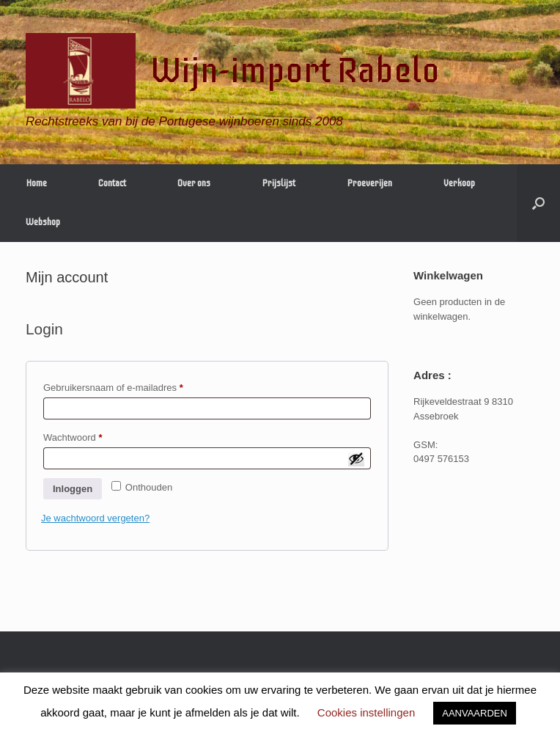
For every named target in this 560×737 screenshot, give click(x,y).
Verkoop (459, 183)
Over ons (194, 183)
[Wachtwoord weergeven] (356, 458)
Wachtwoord (87, 436)
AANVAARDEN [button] (475, 713)
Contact (112, 183)
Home (36, 183)
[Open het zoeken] (538, 203)
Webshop (43, 222)
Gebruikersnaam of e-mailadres (128, 386)
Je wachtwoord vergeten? (95, 518)
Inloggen (73, 489)
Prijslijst (279, 183)
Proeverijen (369, 183)
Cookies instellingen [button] (366, 712)
